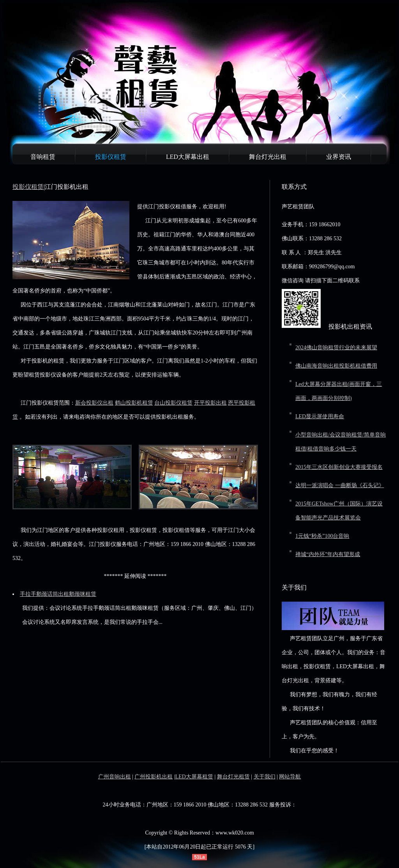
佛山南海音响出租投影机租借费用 (336, 366)
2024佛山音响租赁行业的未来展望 (336, 348)
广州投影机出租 (154, 777)
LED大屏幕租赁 (194, 777)
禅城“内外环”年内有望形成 (328, 554)
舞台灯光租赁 (233, 777)
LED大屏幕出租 (188, 157)
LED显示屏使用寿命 (320, 416)
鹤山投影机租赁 (134, 403)
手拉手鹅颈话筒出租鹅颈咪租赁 (58, 594)
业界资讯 (339, 157)
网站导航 (290, 777)
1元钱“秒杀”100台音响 (322, 536)
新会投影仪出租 (94, 403)
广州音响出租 (115, 777)
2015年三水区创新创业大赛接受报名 (339, 467)
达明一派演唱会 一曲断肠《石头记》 (340, 485)
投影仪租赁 (111, 157)
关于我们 (265, 777)
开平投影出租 (210, 403)
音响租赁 (43, 157)
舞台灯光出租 (268, 157)
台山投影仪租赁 (173, 403)
